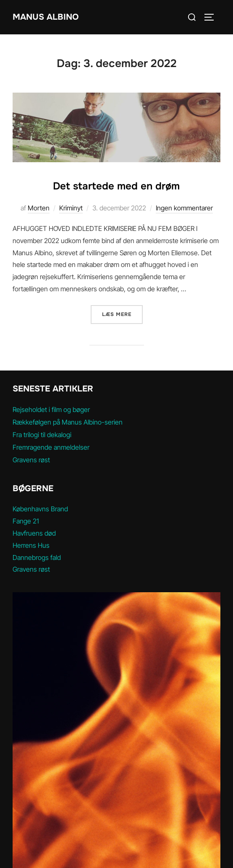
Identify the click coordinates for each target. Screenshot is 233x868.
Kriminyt (71, 208)
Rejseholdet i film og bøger (51, 409)
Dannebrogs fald (37, 557)
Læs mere (122, 314)
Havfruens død (34, 533)
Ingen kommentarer (184, 208)
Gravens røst (31, 460)
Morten (39, 208)
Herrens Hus (31, 545)
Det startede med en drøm (116, 186)
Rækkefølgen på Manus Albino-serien (68, 422)
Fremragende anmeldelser (51, 447)
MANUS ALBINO (46, 17)
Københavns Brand (40, 509)
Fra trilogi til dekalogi (42, 435)
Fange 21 (26, 521)
